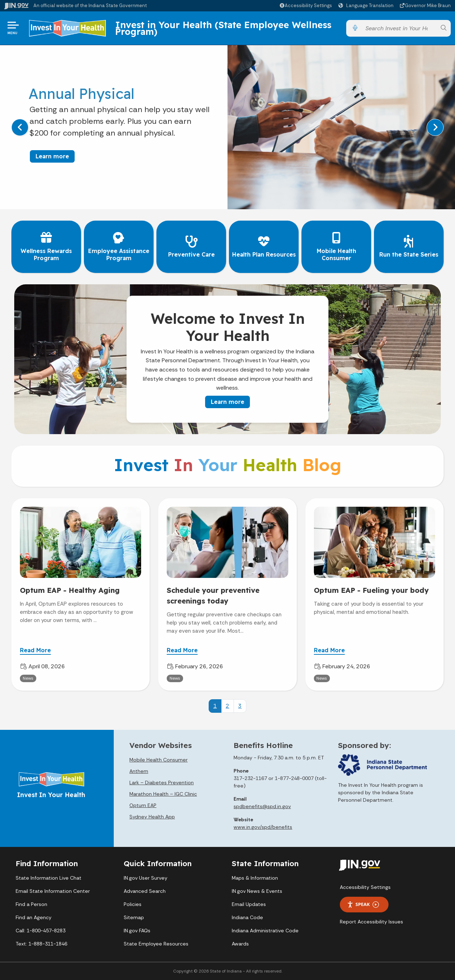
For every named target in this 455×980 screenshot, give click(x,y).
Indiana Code (247, 917)
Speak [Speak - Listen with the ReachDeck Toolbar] (363, 904)
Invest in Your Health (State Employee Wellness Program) (223, 28)
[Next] (435, 127)
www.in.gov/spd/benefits (263, 827)
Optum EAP (143, 805)
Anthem (139, 771)
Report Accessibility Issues (371, 922)
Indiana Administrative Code (265, 931)
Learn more (52, 156)
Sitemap (134, 917)
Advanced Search (145, 891)
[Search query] (399, 28)
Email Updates (249, 904)
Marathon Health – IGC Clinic (163, 794)
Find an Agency (34, 917)
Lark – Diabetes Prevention (162, 783)
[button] (306, 6)
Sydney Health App (152, 817)
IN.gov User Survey (146, 878)
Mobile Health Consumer (159, 760)
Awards (240, 944)
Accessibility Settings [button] (365, 887)
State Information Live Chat (49, 878)
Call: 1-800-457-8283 (41, 931)
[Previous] (20, 127)
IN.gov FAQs (137, 931)
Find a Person (31, 904)
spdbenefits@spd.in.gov (262, 806)
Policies (133, 904)
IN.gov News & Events (257, 891)
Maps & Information (255, 878)
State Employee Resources (156, 944)
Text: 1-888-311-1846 (41, 944)
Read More (35, 650)
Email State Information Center (53, 891)
